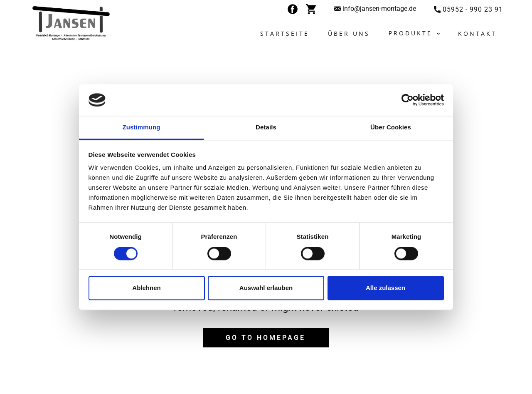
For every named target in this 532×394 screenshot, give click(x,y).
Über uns (349, 33)
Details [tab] (266, 128)
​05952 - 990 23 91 (468, 10)
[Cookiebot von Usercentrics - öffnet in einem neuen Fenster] (408, 100)
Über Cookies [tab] (391, 128)
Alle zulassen (385, 288)
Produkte (410, 33)
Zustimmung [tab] (142, 128)
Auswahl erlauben (266, 288)
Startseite (285, 33)
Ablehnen (146, 288)
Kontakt (477, 33)
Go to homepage (266, 338)
